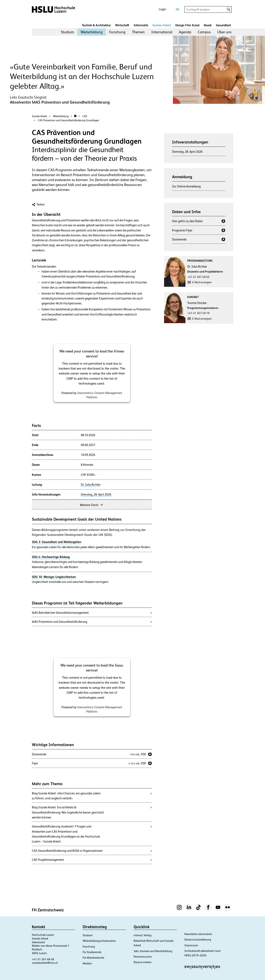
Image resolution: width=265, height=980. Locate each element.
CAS (85, 116)
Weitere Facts (92, 504)
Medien (87, 963)
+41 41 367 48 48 (43, 959)
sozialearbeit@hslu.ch (45, 963)
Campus (204, 32)
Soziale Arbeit (162, 25)
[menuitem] (67, 32)
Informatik (141, 25)
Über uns (224, 32)
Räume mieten (143, 962)
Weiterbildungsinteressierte (99, 941)
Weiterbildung (92, 32)
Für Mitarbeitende (93, 958)
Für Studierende (92, 952)
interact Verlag (143, 935)
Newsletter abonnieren (198, 934)
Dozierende (179, 239)
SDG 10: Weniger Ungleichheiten (54, 577)
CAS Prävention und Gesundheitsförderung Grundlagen (68, 120)
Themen (138, 32)
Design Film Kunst (187, 25)
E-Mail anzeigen (202, 282)
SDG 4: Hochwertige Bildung (51, 557)
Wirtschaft (122, 25)
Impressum (191, 945)
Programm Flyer (182, 230)
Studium (67, 32)
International (162, 32)
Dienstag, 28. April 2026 (96, 495)
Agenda (185, 32)
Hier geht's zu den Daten (187, 221)
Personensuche (143, 957)
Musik (208, 25)
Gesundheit (223, 25)
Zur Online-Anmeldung (186, 186)
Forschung (117, 32)
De (178, 9)
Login (163, 9)
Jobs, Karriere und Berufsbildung (153, 951)
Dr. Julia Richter (91, 485)
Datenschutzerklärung (198, 940)
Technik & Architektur (96, 25)
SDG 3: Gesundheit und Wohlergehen (57, 542)
